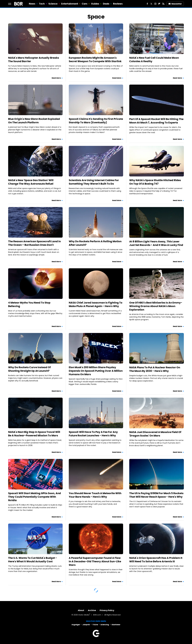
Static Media (84, 615)
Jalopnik (86, 625)
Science (53, 4)
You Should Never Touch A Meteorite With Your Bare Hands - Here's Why (95, 495)
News (32, 4)
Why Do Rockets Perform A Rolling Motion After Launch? (95, 243)
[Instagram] (155, 4)
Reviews (118, 4)
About (81, 610)
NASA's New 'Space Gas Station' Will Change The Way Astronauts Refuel (31, 182)
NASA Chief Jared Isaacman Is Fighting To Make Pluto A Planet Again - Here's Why (96, 304)
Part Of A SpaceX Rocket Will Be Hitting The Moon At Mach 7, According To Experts (156, 121)
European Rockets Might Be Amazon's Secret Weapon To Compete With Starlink (95, 60)
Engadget (76, 625)
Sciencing (105, 625)
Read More (56, 78)
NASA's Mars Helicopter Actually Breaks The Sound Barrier (34, 60)
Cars (85, 4)
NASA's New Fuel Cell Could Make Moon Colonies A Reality (154, 60)
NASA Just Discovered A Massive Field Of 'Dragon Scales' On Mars (155, 434)
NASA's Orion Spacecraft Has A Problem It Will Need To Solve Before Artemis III (156, 560)
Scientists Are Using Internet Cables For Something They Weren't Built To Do (94, 182)
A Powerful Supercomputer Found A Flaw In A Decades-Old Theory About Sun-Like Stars (95, 561)
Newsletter (175, 4)
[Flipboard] (159, 4)
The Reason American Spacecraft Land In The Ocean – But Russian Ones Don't (34, 243)
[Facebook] (147, 4)
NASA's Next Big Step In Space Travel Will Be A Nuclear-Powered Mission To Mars (34, 434)
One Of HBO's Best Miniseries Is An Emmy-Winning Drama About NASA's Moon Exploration (156, 306)
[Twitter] (151, 4)
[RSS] (163, 4)
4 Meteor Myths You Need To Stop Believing (29, 304)
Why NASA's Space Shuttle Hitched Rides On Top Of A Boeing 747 (155, 182)
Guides (95, 4)
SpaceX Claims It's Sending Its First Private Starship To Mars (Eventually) (96, 121)
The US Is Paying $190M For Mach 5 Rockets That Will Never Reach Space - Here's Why (156, 495)
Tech (42, 4)
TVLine (95, 625)
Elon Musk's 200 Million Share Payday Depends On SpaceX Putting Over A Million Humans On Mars (96, 371)
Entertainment (70, 4)
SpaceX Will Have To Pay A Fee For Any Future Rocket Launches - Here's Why (93, 434)
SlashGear (116, 625)
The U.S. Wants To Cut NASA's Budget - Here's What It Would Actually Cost (33, 560)
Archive (92, 610)
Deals (106, 4)
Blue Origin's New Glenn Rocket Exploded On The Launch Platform (34, 121)
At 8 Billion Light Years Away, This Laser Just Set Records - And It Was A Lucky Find (156, 243)
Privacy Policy (107, 610)
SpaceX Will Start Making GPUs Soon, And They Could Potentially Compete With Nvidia (35, 497)
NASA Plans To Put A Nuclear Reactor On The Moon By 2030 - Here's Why (155, 369)
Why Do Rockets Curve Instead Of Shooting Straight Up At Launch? (29, 369)
